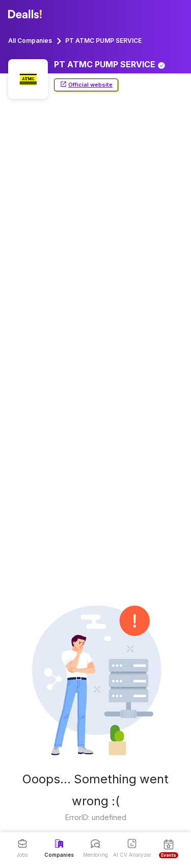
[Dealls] (26, 14)
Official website (86, 85)
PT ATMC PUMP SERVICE (103, 41)
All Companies (30, 41)
